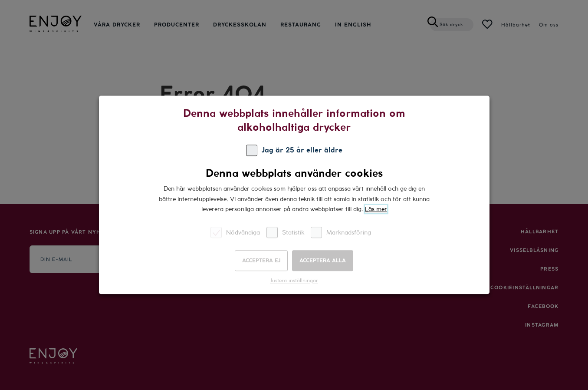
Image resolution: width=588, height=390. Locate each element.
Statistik (285, 233)
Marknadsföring (341, 233)
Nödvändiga (235, 233)
